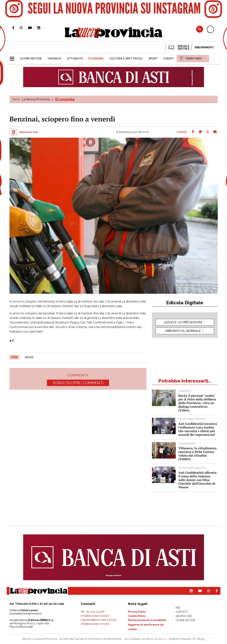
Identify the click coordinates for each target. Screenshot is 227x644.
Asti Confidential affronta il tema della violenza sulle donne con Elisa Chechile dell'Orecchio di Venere (198, 480)
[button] (13, 57)
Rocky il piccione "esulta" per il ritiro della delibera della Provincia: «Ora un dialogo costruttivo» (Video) (197, 403)
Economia (65, 99)
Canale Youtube (33, 28)
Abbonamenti (204, 47)
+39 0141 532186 (95, 612)
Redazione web (29, 132)
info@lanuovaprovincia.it (95, 616)
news (29, 357)
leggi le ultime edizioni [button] (183, 322)
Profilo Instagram (24, 28)
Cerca (200, 29)
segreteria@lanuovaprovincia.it (99, 620)
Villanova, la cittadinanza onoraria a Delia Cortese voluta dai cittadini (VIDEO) (198, 454)
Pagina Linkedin (41, 28)
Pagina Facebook (16, 28)
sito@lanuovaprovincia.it (95, 624)
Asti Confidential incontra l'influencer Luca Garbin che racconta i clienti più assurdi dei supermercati (198, 429)
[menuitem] (31, 59)
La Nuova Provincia (36, 99)
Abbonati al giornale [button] (183, 331)
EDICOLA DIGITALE (179, 47)
